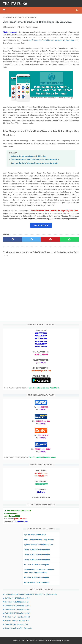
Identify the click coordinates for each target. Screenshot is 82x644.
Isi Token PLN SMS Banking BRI (37, 577)
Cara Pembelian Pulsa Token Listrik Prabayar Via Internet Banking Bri (35, 162)
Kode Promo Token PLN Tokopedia (18, 628)
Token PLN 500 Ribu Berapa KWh (37, 550)
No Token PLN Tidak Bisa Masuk (37, 582)
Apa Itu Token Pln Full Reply (35, 534)
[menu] (4, 9)
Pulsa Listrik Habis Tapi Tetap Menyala (39, 540)
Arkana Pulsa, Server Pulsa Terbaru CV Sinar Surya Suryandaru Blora (31, 594)
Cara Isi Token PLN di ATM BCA (17, 621)
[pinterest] (50, 239)
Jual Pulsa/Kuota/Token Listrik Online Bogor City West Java (51, 39)
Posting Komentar (32, 26)
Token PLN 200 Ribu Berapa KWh (37, 555)
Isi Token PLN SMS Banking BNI (37, 565)
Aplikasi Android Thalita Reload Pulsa (39, 545)
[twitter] (32, 239)
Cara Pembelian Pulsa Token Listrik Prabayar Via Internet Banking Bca (35, 159)
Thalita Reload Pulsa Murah (34, 641)
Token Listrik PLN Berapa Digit (17, 624)
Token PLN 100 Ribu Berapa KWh (37, 560)
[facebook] (13, 239)
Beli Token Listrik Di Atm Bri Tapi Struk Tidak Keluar (29, 155)
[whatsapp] (69, 239)
